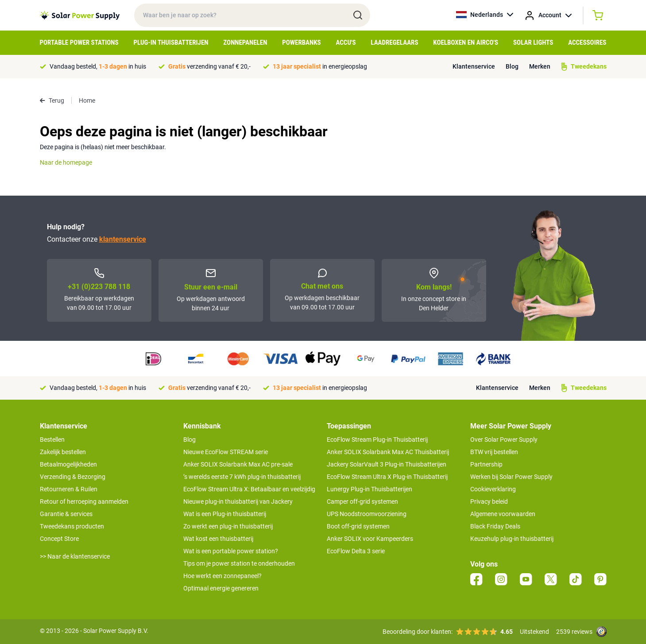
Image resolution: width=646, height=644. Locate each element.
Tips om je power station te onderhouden (239, 563)
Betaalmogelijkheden (68, 464)
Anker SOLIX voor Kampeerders (370, 539)
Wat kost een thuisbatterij (218, 539)
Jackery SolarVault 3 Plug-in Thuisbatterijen (387, 464)
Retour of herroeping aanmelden (84, 501)
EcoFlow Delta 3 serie (356, 551)
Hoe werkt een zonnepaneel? (222, 576)
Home (87, 100)
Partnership (486, 464)
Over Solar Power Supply (504, 440)
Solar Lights (533, 42)
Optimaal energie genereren (221, 588)
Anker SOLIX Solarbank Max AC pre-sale (238, 464)
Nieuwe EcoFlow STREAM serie (226, 452)
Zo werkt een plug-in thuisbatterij (228, 526)
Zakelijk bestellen (63, 452)
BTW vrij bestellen (494, 452)
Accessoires (587, 42)
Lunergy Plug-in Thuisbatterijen (369, 489)
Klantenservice (474, 66)
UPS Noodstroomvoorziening (367, 514)
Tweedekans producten (72, 526)
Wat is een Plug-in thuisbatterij (225, 514)
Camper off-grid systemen (362, 501)
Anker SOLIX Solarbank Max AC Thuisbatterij (388, 452)
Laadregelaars (394, 42)
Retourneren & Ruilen (69, 489)
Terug (52, 100)
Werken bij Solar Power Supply (511, 477)
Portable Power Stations (79, 42)
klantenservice (123, 239)
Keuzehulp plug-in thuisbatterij (512, 539)
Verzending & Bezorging (73, 477)
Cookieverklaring (493, 489)
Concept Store (59, 539)
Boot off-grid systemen (358, 526)
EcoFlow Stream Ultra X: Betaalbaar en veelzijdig (249, 489)
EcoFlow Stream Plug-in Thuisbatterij (377, 440)
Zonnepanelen (245, 42)
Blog (512, 66)
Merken (540, 66)
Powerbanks (301, 42)
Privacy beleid (489, 501)
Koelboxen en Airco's (466, 42)
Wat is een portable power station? (231, 551)
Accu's (346, 42)
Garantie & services (66, 514)
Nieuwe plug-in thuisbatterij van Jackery (238, 501)
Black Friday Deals (495, 526)
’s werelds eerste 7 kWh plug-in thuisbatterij (242, 477)
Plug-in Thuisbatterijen (171, 42)
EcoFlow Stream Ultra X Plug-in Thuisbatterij (387, 477)
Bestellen (52, 440)
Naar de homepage (66, 162)
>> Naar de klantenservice (75, 556)
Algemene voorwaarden (503, 514)
